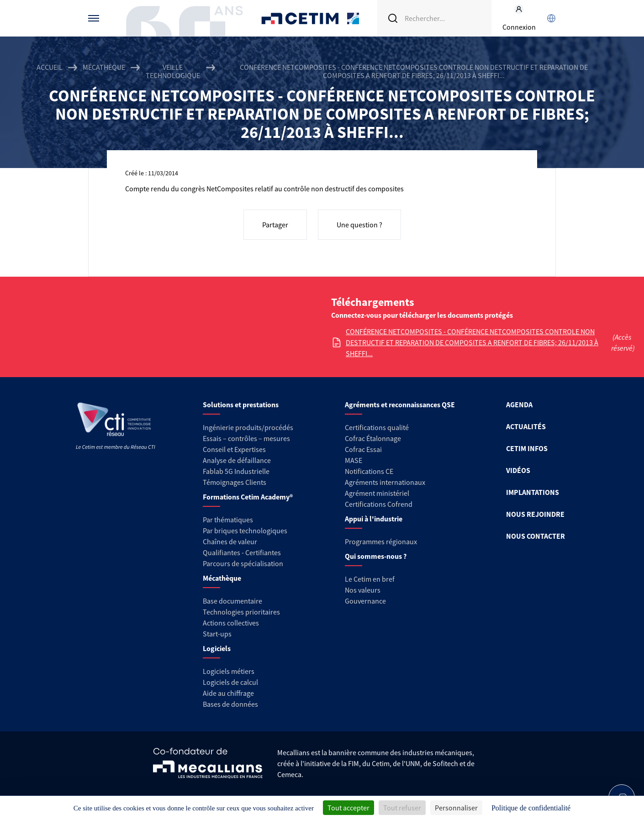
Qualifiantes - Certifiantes (242, 552)
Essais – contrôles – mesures (246, 438)
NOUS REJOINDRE (535, 514)
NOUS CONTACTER (536, 536)
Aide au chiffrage (228, 693)
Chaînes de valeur (230, 541)
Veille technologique (173, 71)
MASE (354, 460)
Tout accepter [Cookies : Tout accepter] (348, 808)
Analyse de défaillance (237, 460)
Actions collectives (231, 623)
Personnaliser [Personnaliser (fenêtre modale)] (456, 808)
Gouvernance (365, 601)
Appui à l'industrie (374, 519)
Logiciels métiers (229, 671)
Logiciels (217, 648)
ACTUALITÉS (526, 426)
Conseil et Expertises (234, 449)
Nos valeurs (363, 590)
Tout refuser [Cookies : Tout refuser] (402, 808)
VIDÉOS (518, 470)
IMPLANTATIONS (533, 492)
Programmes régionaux (381, 541)
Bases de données (230, 704)
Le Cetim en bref (370, 579)
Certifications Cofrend (379, 504)
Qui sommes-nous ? (376, 556)
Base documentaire (232, 601)
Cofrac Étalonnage (373, 438)
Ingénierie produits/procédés (248, 427)
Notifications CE (369, 471)
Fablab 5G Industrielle (236, 471)
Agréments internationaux (385, 482)
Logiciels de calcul (230, 682)
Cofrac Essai (363, 449)
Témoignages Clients (235, 482)
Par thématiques (228, 520)
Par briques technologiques (245, 531)
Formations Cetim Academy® (248, 497)
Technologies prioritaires (241, 612)
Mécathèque (104, 67)
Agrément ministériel (377, 493)
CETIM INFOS (527, 448)
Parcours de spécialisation (243, 563)
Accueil (50, 67)
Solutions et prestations (241, 405)
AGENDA (519, 405)
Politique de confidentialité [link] (531, 808)
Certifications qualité (377, 427)
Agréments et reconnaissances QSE (400, 405)
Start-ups (217, 634)
